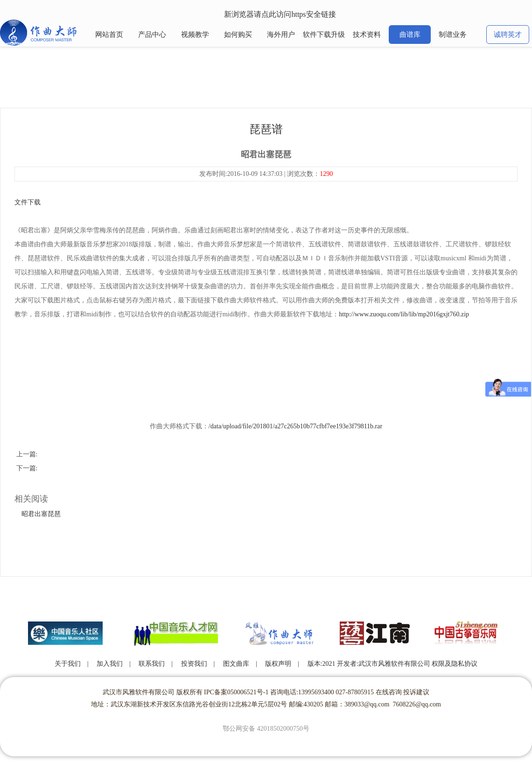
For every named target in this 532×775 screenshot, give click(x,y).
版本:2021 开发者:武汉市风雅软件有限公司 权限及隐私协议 (393, 664)
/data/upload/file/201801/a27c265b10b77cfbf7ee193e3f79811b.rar (295, 426)
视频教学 (195, 35)
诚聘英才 (508, 35)
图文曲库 (236, 664)
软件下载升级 (324, 35)
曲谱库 (410, 35)
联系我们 (152, 664)
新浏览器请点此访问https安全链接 (280, 14)
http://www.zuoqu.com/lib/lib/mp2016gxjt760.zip (404, 314)
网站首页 (109, 35)
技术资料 (367, 35)
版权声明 (278, 664)
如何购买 (238, 35)
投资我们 (194, 664)
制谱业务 (453, 35)
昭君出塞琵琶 (41, 514)
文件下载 (28, 202)
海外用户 (281, 35)
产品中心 (152, 35)
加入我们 (110, 664)
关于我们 (68, 664)
